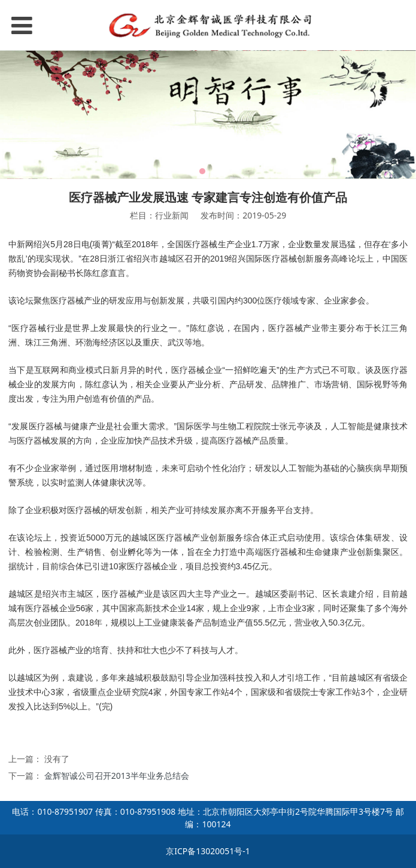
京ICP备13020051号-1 (208, 851)
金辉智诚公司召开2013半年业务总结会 (117, 776)
